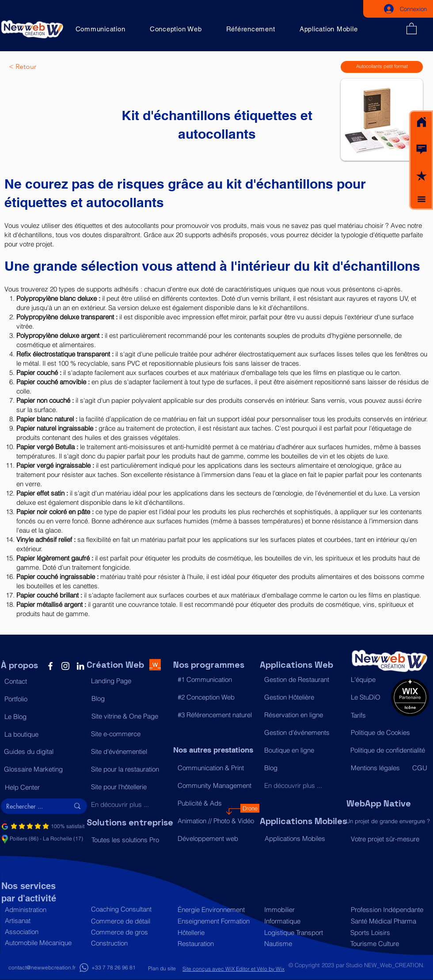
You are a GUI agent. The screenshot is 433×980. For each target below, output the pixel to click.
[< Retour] (38, 67)
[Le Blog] (43, 717)
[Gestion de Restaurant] (303, 680)
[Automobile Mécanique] (44, 943)
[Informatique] (303, 921)
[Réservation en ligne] (303, 715)
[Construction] (130, 943)
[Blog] (130, 699)
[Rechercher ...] (31, 806)
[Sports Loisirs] (387, 933)
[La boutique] (43, 734)
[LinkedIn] (80, 666)
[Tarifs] (369, 715)
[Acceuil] (422, 122)
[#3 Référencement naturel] (216, 715)
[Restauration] (216, 944)
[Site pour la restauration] (130, 769)
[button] (422, 149)
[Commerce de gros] (130, 932)
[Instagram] (65, 666)
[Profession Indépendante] (388, 910)
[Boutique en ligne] (303, 750)
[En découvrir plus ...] (130, 805)
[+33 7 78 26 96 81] (113, 968)
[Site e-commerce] (130, 734)
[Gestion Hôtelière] (303, 697)
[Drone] (250, 808)
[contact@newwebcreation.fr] (42, 968)
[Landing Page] (130, 681)
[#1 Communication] (216, 680)
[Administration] (44, 910)
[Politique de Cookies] (389, 733)
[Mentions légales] (377, 768)
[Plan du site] (162, 969)
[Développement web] (216, 839)
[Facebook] (50, 666)
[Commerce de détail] (130, 921)
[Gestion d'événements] (303, 733)
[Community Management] (216, 786)
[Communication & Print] (216, 768)
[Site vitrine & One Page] (130, 716)
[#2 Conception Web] (216, 697)
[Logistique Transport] (303, 933)
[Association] (44, 932)
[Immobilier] (303, 910)
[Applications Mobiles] (303, 839)
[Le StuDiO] (369, 697)
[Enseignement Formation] (216, 921)
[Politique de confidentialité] (389, 750)
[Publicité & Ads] (216, 803)
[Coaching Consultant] (130, 909)
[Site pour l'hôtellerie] (130, 787)
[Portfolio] (43, 699)
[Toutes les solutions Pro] (130, 840)
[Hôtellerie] (216, 933)
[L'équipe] (369, 680)
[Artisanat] (44, 921)
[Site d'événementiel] (130, 752)
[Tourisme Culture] (387, 944)
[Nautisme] (303, 944)
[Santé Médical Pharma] (388, 921)
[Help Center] (44, 787)
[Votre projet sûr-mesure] (389, 839)
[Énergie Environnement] (216, 910)
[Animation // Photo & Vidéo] (216, 821)
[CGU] (420, 768)
